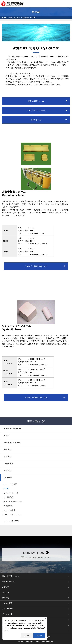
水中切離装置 (9, 497)
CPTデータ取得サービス (13, 514)
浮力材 (6, 489)
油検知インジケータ (12, 442)
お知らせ (6, 592)
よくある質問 (7, 603)
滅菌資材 (8, 449)
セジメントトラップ (11, 493)
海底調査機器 (9, 506)
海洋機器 (26, 18)
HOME (4, 18)
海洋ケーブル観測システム (14, 502)
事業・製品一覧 (15, 18)
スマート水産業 (10, 510)
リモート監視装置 (10, 484)
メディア (6, 587)
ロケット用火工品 (11, 521)
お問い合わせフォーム (22, 82)
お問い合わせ (36, 120)
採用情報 (6, 598)
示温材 (7, 435)
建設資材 (8, 456)
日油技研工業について (11, 576)
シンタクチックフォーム (36, 110)
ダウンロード (7, 614)
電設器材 (8, 470)
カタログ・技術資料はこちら (36, 266)
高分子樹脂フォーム (36, 101)
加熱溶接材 (9, 463)
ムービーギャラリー (12, 428)
